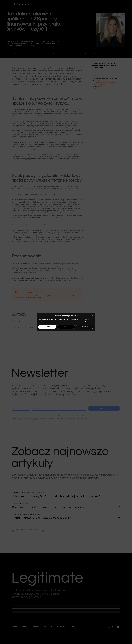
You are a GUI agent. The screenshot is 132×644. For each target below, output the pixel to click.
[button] (93, 316)
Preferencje (85, 327)
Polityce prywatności (60, 321)
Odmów (66, 327)
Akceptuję (47, 327)
